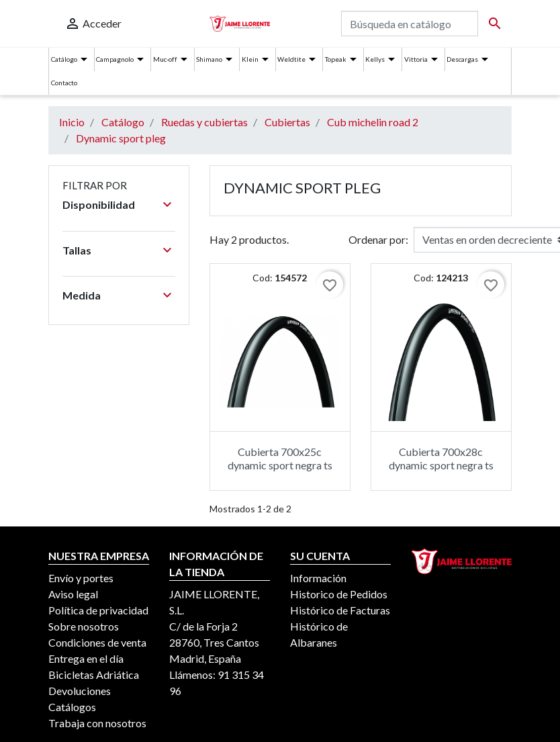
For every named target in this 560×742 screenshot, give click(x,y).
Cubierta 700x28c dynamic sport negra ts (441, 458)
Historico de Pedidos (339, 594)
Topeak (336, 59)
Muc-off (165, 59)
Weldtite (291, 59)
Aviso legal (73, 594)
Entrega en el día (86, 658)
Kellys (375, 59)
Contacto (64, 83)
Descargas (462, 59)
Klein (250, 59)
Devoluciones (80, 691)
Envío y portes (81, 578)
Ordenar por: (378, 239)
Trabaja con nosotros (97, 723)
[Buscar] (410, 24)
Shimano (209, 59)
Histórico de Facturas (340, 610)
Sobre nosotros (84, 626)
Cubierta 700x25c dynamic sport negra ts (280, 458)
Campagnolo (115, 59)
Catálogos (72, 707)
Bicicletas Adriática (94, 675)
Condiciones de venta (97, 642)
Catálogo (64, 59)
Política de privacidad (98, 610)
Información (318, 578)
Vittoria (416, 59)
